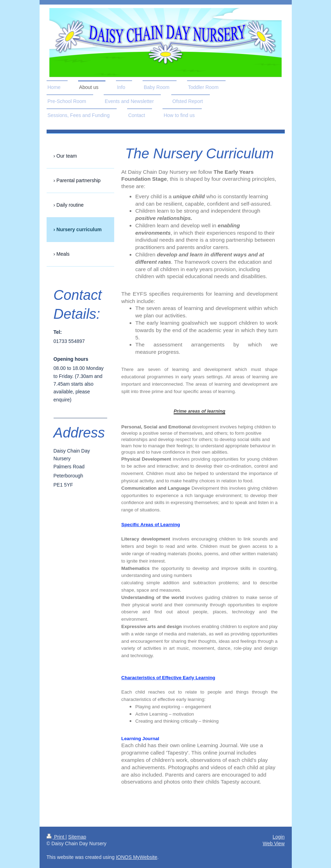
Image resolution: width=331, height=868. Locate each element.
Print (56, 837)
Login (278, 837)
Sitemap (77, 837)
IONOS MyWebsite (137, 857)
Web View (274, 843)
